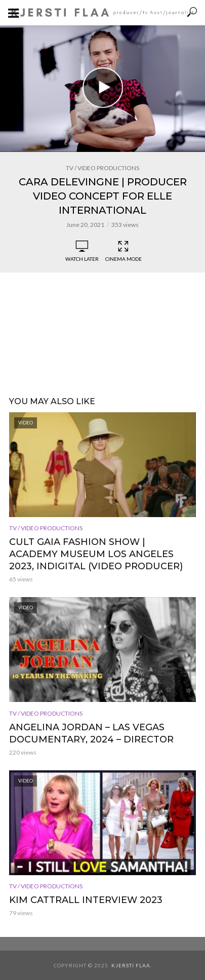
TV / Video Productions (102, 168)
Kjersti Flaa (131, 965)
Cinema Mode (124, 251)
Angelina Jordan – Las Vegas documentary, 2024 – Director (91, 733)
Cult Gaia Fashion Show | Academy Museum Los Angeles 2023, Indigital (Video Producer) (96, 554)
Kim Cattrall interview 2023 (86, 900)
